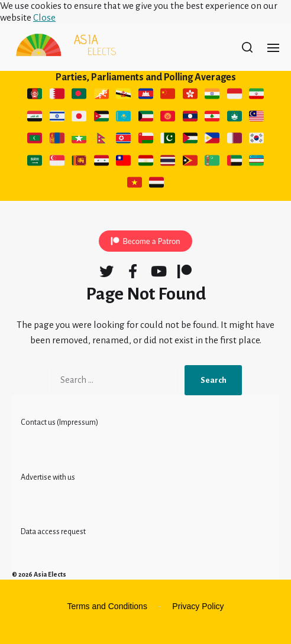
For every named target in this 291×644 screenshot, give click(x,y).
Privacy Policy (198, 606)
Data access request (53, 532)
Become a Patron (151, 241)
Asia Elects (50, 574)
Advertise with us (48, 477)
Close (44, 17)
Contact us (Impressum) (59, 422)
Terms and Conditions (107, 606)
